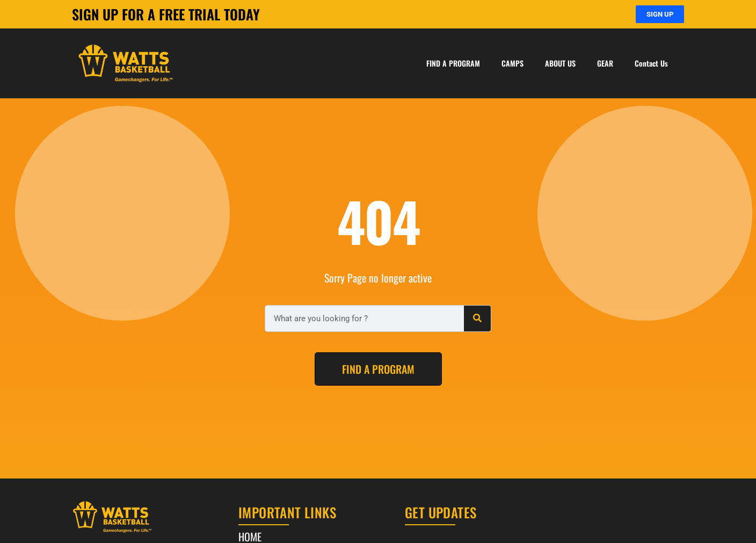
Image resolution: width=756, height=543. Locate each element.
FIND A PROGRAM (453, 63)
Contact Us (651, 63)
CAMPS (513, 63)
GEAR (605, 63)
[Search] (477, 318)
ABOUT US (560, 63)
